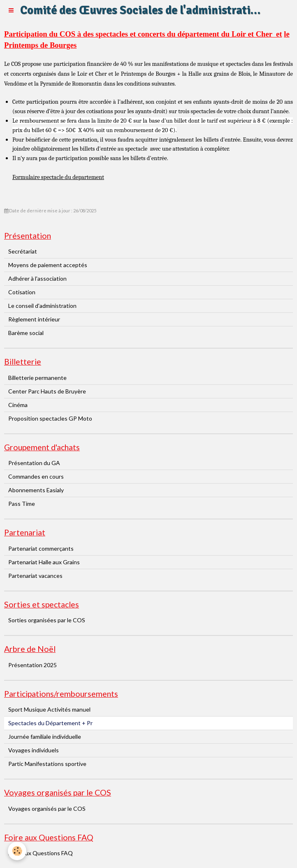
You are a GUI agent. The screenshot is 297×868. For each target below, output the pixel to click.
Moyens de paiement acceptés (48, 265)
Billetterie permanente (37, 378)
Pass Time (22, 504)
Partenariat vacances (35, 576)
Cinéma (18, 405)
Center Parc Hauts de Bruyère (47, 391)
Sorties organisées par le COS (47, 620)
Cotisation (22, 292)
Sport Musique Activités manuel (49, 709)
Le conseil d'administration (42, 306)
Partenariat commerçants (41, 548)
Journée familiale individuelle (45, 737)
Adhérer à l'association (37, 278)
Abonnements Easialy (36, 490)
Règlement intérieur (34, 319)
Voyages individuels (34, 750)
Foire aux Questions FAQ (41, 853)
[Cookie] (17, 851)
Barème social (26, 333)
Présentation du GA (34, 463)
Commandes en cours (36, 476)
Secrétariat (23, 251)
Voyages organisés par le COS (47, 809)
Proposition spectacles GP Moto (50, 418)
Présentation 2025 (32, 665)
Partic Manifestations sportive (47, 764)
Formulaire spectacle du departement (58, 177)
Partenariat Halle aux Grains (44, 562)
